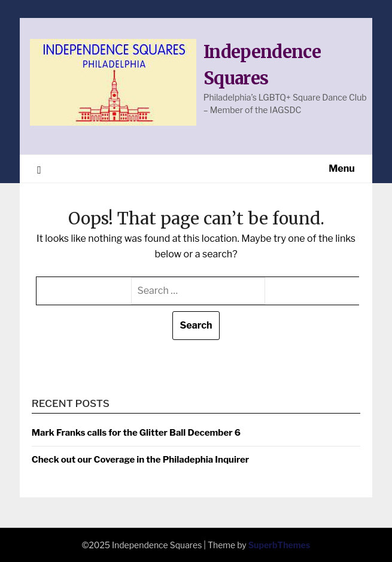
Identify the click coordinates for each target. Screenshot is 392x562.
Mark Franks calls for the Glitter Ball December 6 (136, 433)
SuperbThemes (279, 545)
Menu (342, 168)
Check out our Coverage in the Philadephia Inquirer (140, 460)
